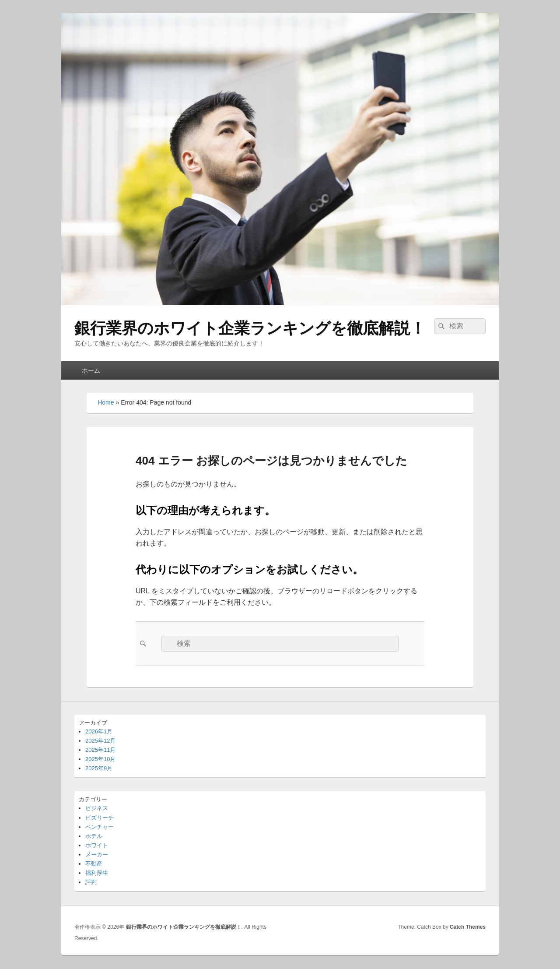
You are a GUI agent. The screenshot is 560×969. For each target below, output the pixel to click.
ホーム (91, 370)
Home (106, 402)
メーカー (97, 854)
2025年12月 (100, 741)
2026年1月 (99, 731)
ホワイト (97, 845)
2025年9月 (99, 768)
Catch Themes (468, 927)
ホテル (94, 836)
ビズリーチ (100, 818)
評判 (91, 882)
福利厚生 (97, 873)
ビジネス (97, 808)
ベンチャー (100, 827)
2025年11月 (100, 750)
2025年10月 (100, 759)
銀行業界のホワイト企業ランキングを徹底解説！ (250, 328)
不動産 (94, 864)
